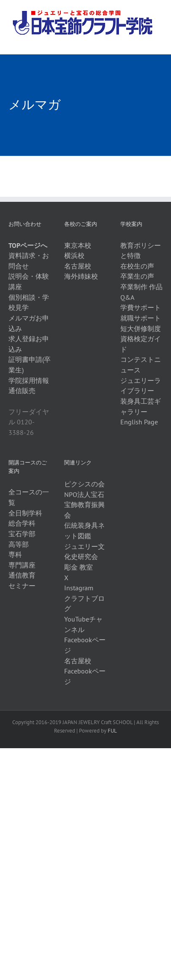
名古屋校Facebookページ (85, 671)
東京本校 (78, 245)
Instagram (79, 588)
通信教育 (22, 575)
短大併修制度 (141, 328)
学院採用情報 (29, 380)
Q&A (127, 297)
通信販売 (22, 391)
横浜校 (74, 255)
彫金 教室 (79, 567)
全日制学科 (25, 513)
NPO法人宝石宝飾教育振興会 (84, 505)
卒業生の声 (137, 276)
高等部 (19, 544)
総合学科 (22, 523)
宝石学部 (22, 534)
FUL (112, 731)
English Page (139, 422)
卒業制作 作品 (141, 287)
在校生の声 (137, 266)
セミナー (22, 586)
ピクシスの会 (84, 484)
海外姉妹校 (81, 276)
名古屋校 (78, 266)
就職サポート (141, 318)
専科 (15, 554)
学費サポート (141, 307)
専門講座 (22, 565)
